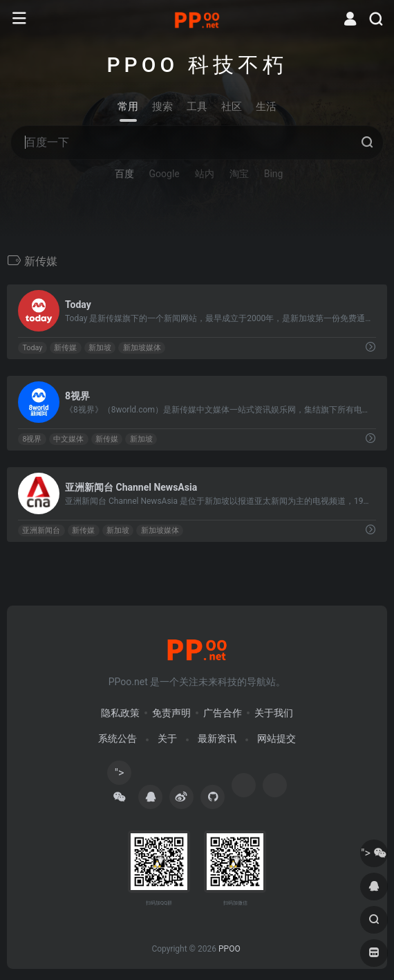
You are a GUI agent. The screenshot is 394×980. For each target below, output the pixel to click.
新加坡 (100, 348)
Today (32, 348)
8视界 (32, 439)
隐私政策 (120, 713)
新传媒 (65, 348)
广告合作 (223, 713)
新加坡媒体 (142, 348)
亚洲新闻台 (41, 530)
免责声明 (171, 713)
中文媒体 (68, 439)
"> (120, 775)
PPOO (229, 949)
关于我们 (274, 713)
